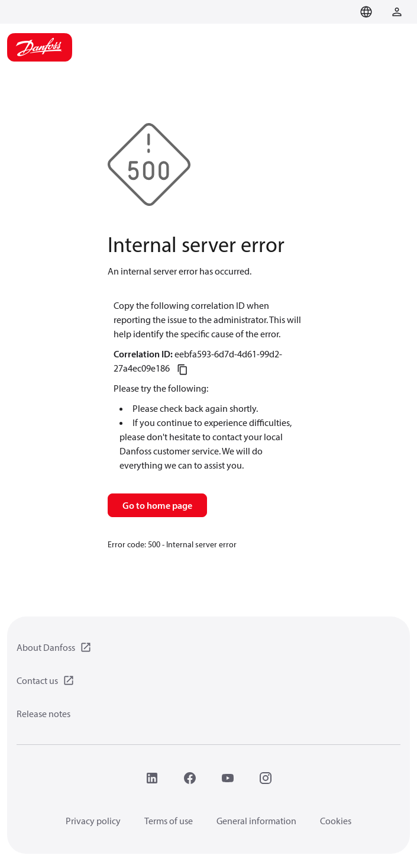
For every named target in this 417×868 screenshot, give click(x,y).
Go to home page (157, 505)
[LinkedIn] (152, 778)
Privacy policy (93, 821)
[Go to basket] (345, 11)
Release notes (43, 714)
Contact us (37, 680)
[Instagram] (266, 778)
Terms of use (169, 821)
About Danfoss (46, 647)
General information (256, 821)
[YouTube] (228, 778)
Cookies (336, 821)
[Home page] (40, 47)
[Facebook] (190, 778)
